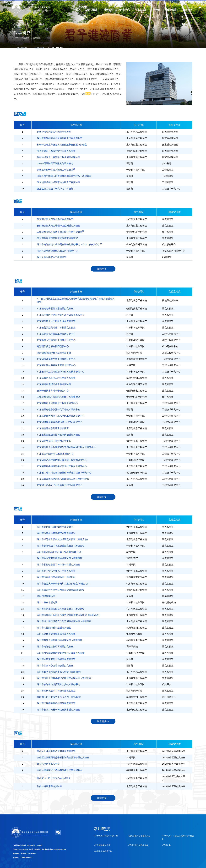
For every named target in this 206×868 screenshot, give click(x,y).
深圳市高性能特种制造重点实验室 (54, 628)
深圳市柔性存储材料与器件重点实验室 (56, 703)
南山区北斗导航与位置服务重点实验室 (56, 751)
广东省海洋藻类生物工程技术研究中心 (56, 359)
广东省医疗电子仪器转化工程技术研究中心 (59, 410)
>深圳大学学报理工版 (103, 851)
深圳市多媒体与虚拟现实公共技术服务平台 (59, 684)
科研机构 (37, 38)
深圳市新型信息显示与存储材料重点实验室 (59, 565)
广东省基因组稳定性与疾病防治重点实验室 (59, 435)
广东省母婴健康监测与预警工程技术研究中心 (60, 422)
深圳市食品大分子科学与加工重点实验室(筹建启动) (63, 584)
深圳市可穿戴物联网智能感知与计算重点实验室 (61, 653)
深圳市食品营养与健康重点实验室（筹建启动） (61, 558)
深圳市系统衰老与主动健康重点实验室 (56, 659)
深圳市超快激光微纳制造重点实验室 (55, 527)
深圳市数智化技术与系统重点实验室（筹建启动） (62, 546)
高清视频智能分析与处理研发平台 (54, 353)
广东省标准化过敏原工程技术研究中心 (56, 334)
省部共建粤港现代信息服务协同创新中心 (57, 251)
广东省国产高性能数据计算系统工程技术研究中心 (62, 460)
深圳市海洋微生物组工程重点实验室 (55, 647)
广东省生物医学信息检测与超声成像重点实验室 (61, 315)
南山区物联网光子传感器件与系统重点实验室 (60, 770)
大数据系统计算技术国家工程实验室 (56, 170)
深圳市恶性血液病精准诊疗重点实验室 (56, 634)
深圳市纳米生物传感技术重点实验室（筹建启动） (62, 609)
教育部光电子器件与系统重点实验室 (55, 219)
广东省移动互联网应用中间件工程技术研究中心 (61, 372)
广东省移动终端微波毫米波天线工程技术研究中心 (62, 466)
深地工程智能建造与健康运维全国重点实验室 (60, 138)
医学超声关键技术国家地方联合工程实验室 (59, 182)
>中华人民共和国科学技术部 (106, 836)
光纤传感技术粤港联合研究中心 (53, 391)
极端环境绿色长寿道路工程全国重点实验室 (59, 157)
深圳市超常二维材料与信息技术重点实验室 (59, 710)
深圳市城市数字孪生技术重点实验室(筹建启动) (60, 590)
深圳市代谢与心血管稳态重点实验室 (55, 666)
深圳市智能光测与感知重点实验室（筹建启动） (61, 640)
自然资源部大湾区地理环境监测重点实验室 (59, 226)
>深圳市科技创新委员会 (138, 845)
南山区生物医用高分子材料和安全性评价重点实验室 (63, 758)
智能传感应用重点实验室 (49, 786)
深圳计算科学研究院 (47, 603)
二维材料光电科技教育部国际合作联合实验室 (61, 232)
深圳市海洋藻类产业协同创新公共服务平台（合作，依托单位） (70, 244)
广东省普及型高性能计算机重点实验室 (56, 328)
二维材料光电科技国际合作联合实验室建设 (59, 397)
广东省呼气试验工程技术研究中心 (54, 441)
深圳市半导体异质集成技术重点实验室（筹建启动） (63, 539)
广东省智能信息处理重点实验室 (53, 428)
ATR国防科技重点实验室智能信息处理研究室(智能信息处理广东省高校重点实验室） (76, 300)
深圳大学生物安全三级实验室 (52, 257)
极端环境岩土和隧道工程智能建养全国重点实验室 (62, 145)
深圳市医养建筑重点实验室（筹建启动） (57, 577)
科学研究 (26, 38)
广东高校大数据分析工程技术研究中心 (56, 340)
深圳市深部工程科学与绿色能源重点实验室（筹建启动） (65, 678)
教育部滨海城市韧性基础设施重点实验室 (57, 238)
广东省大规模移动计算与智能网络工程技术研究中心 (63, 479)
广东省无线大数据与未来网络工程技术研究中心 (61, 416)
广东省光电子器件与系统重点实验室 (55, 309)
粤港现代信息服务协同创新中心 (53, 346)
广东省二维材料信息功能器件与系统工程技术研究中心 (64, 473)
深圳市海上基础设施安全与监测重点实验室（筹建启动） (65, 621)
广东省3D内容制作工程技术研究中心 (55, 454)
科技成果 (37, 48)
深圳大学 (181, 4)
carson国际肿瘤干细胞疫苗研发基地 (55, 164)
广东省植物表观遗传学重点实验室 (54, 384)
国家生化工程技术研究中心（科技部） (56, 189)
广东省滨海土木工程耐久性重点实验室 (56, 321)
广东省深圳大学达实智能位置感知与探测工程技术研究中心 (66, 447)
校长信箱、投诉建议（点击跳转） (25, 854)
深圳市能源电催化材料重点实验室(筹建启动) (59, 552)
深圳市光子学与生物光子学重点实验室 (56, 571)
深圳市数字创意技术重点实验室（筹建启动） (60, 672)
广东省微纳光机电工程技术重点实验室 (56, 378)
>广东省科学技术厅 (102, 845)
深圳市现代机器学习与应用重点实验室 (56, 691)
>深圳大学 (166, 845)
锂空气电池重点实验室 (48, 764)
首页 (16, 38)
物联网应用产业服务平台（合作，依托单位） (60, 697)
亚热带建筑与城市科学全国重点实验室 (56, 151)
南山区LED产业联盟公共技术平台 (54, 778)
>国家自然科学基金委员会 (139, 836)
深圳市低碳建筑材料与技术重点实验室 (56, 533)
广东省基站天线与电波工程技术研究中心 (57, 403)
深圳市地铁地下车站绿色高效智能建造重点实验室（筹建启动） (69, 615)
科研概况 (20, 48)
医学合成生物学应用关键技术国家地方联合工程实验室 (64, 176)
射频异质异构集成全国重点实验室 (54, 132)
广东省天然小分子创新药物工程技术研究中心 (60, 485)
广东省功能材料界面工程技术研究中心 (56, 365)
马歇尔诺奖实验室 (46, 596)
